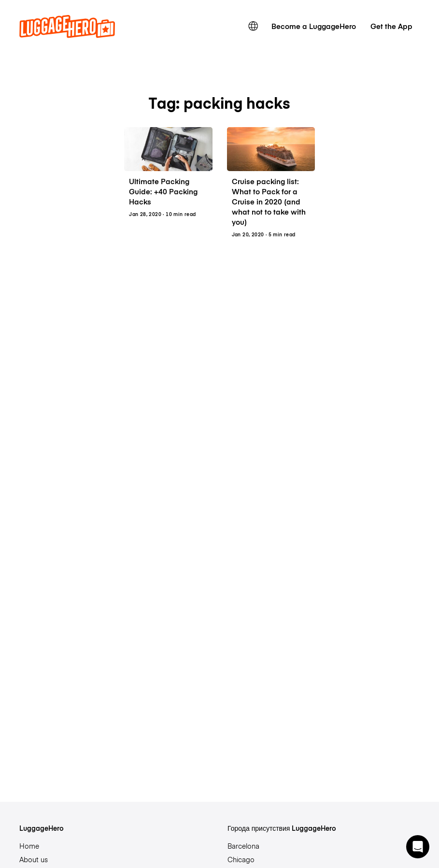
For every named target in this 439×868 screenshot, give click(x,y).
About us (34, 859)
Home (29, 846)
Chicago (241, 859)
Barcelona (243, 846)
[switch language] (253, 26)
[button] (418, 847)
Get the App (391, 26)
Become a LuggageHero (314, 26)
